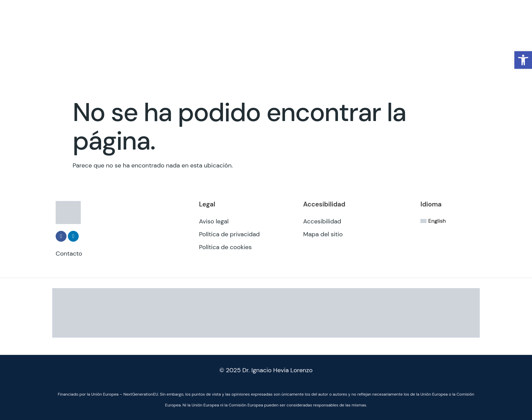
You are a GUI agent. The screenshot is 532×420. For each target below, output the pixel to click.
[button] (523, 60)
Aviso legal (214, 221)
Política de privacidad (229, 234)
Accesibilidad (322, 221)
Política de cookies (225, 247)
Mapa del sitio (323, 234)
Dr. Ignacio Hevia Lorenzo (277, 370)
